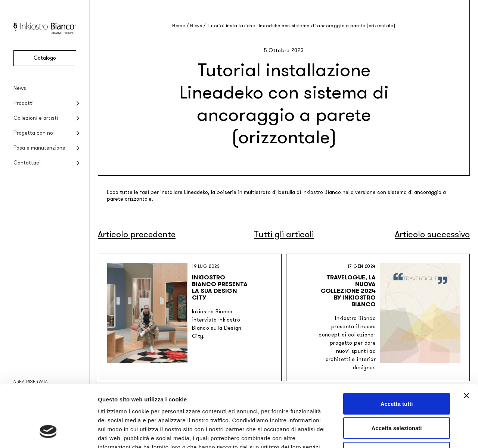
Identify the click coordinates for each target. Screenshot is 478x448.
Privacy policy (118, 402)
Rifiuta (397, 399)
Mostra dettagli (393, 433)
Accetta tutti (397, 350)
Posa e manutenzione (39, 148)
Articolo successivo (432, 234)
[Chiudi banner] (466, 342)
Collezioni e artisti (36, 118)
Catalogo (45, 58)
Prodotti (24, 103)
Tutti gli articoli (284, 234)
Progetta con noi (34, 133)
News (20, 88)
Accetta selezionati (396, 375)
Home (179, 26)
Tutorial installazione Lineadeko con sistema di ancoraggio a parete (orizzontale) (301, 26)
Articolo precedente (137, 234)
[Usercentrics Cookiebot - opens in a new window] (48, 433)
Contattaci (27, 163)
